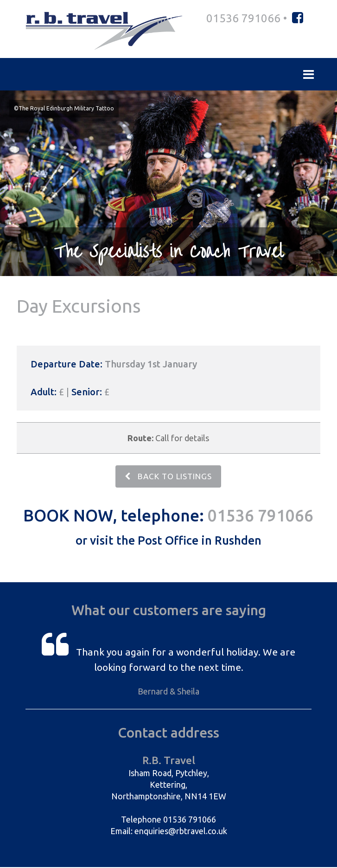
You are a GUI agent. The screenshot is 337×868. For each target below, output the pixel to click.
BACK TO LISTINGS (168, 477)
